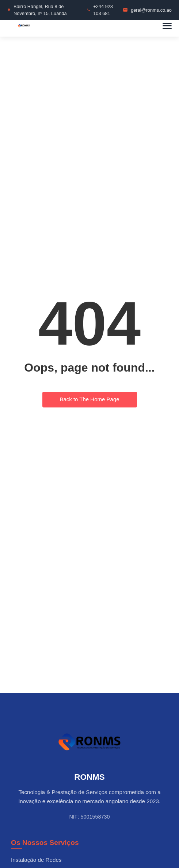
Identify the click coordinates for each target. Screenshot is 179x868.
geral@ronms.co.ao (151, 10)
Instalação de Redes (36, 860)
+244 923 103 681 (103, 10)
